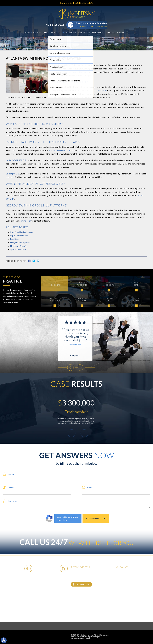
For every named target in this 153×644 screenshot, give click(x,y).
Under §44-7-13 (13, 174)
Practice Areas (56, 33)
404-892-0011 (55, 25)
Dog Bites (15, 239)
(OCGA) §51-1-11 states (60, 150)
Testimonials (84, 33)
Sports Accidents (18, 249)
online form (26, 221)
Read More (42, 344)
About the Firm (40, 33)
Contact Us (123, 33)
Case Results (70, 33)
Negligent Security (19, 246)
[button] (37, 368)
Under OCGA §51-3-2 (16, 160)
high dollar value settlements (75, 72)
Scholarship (98, 33)
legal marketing (93, 637)
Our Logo (111, 33)
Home (28, 33)
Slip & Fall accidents (19, 236)
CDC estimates (100, 90)
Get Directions (83, 584)
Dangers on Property (20, 243)
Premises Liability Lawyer (22, 232)
